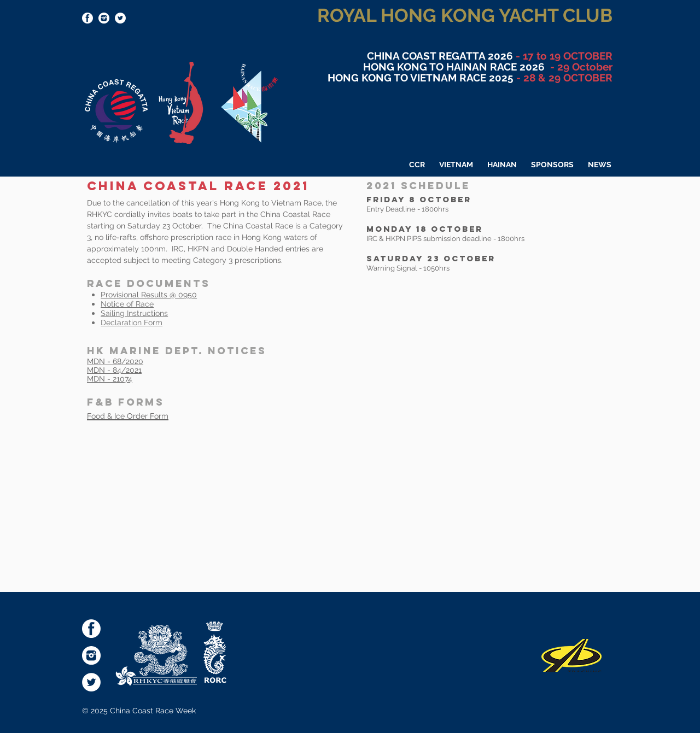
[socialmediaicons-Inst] (104, 18)
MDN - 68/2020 (115, 361)
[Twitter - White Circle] (120, 18)
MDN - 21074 (110, 379)
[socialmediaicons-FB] (87, 18)
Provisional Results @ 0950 (149, 295)
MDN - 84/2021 (114, 370)
